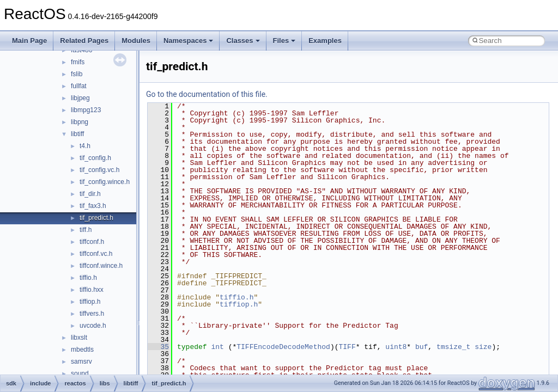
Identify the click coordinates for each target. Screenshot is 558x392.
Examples (325, 41)
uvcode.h (93, 326)
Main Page (29, 41)
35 (158, 347)
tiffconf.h (92, 242)
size (483, 347)
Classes (243, 41)
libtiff (77, 134)
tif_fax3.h (93, 206)
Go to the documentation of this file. (207, 94)
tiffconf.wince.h (101, 266)
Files (284, 41)
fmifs (78, 62)
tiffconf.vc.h (96, 254)
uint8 (396, 347)
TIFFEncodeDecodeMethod (283, 347)
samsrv (81, 362)
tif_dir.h (90, 194)
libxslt (79, 338)
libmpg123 (86, 110)
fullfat (79, 86)
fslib (77, 74)
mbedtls (82, 350)
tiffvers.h (92, 314)
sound (80, 373)
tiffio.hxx (92, 290)
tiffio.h (88, 278)
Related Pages (84, 41)
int (217, 347)
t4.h (85, 146)
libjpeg (80, 98)
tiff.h (86, 230)
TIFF (347, 347)
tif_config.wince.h (105, 182)
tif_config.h (95, 158)
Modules (136, 41)
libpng (80, 122)
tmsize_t (453, 347)
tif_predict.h (96, 218)
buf (421, 347)
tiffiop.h (90, 302)
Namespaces (189, 41)
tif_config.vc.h (99, 170)
